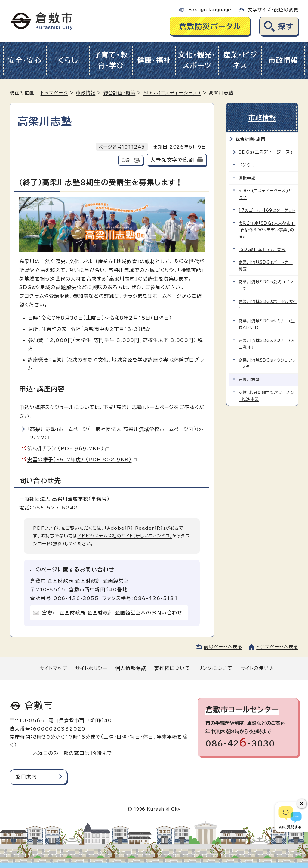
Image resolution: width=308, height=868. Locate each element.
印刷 (126, 160)
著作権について (172, 668)
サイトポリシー (91, 668)
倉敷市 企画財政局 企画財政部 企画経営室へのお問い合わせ (112, 613)
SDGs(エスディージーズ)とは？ (265, 194)
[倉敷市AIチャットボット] (290, 817)
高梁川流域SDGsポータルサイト (268, 305)
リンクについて (215, 668)
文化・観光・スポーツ (197, 60)
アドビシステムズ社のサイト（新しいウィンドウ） (125, 536)
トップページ (54, 93)
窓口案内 (26, 777)
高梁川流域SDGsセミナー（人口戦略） (267, 344)
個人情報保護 (131, 668)
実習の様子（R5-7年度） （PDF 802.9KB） (82, 460)
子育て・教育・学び (111, 60)
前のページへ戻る (223, 647)
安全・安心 (25, 60)
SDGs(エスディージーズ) (172, 93)
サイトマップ (54, 668)
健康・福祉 (154, 60)
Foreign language (210, 10)
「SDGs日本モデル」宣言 (262, 249)
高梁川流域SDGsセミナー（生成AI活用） (267, 324)
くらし (68, 60)
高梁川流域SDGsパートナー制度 (266, 266)
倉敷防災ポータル (210, 26)
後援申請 (247, 178)
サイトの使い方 (257, 668)
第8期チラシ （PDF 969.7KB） (68, 448)
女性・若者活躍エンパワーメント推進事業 (266, 396)
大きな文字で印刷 (172, 160)
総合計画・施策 (119, 93)
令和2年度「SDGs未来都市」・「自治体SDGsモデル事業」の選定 (267, 230)
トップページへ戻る (277, 647)
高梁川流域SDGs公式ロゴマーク (266, 285)
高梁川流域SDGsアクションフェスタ (267, 363)
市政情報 (283, 60)
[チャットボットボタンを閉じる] (302, 804)
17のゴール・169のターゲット (267, 210)
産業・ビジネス (240, 60)
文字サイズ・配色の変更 (273, 10)
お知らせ (247, 165)
